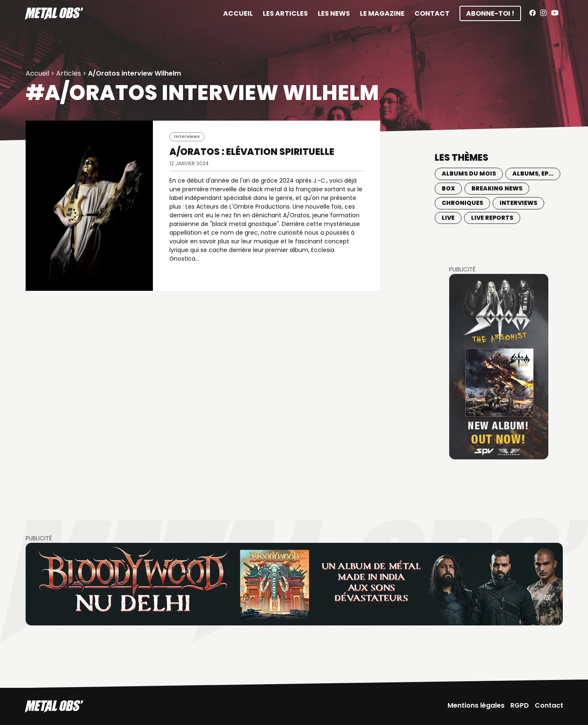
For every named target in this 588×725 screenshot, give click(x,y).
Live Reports (492, 218)
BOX (448, 188)
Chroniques (462, 203)
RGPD (520, 705)
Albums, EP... (533, 174)
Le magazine (382, 13)
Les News (334, 13)
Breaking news (497, 188)
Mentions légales (476, 705)
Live (448, 218)
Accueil (238, 13)
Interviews (187, 137)
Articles (69, 73)
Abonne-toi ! (490, 13)
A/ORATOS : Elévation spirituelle (252, 152)
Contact (432, 13)
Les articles (285, 13)
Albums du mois (469, 174)
